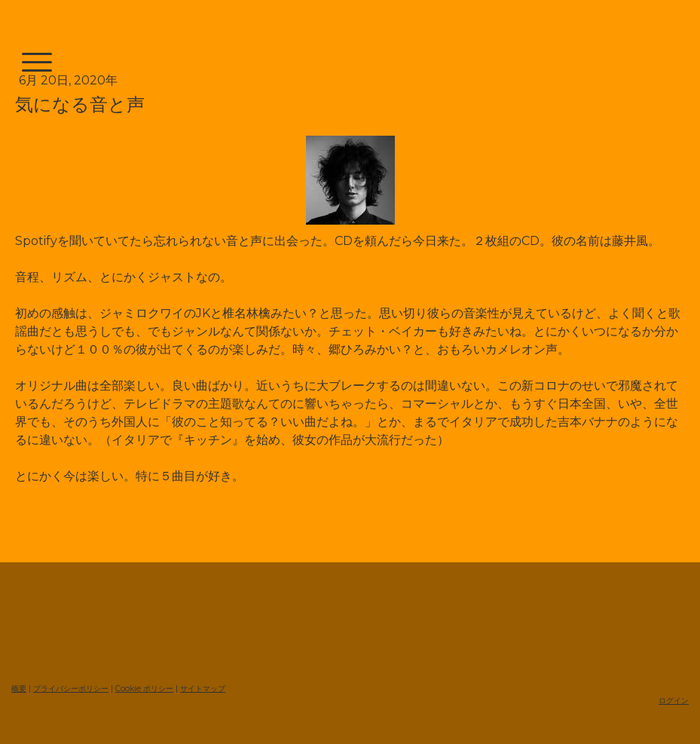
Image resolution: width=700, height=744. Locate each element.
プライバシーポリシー (71, 689)
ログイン (674, 701)
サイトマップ (203, 689)
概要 (19, 689)
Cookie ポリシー (144, 689)
